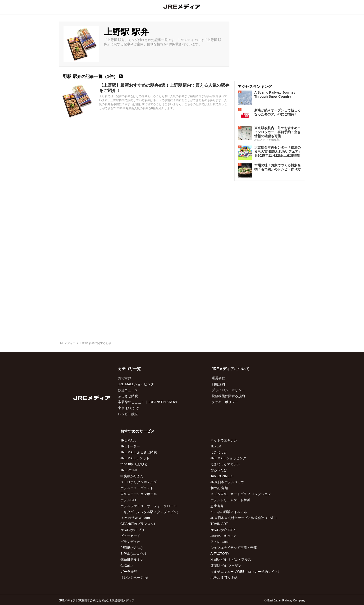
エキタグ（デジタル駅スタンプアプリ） (150, 512)
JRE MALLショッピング (136, 384)
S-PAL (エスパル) (133, 554)
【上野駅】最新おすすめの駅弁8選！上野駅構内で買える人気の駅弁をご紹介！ (164, 88)
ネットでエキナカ (224, 440)
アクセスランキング (255, 87)
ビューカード (130, 536)
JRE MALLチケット (135, 458)
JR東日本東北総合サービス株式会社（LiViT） (244, 518)
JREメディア (67, 343)
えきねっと (219, 452)
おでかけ (125, 378)
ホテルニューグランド (137, 488)
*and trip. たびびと (134, 464)
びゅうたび (219, 470)
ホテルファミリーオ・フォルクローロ (149, 506)
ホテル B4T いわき (224, 578)
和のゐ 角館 (219, 488)
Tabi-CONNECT (222, 476)
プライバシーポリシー (228, 390)
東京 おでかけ (128, 408)
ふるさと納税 (128, 396)
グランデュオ (130, 542)
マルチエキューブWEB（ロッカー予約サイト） (246, 572)
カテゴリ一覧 (129, 369)
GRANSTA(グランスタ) (138, 524)
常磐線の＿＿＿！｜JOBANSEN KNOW (148, 402)
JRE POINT (129, 470)
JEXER (216, 446)
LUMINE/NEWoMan (135, 518)
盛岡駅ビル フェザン (226, 566)
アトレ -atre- (220, 542)
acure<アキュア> (223, 536)
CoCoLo (126, 566)
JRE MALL (128, 440)
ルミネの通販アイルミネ (229, 512)
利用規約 (218, 384)
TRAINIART (219, 524)
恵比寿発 (217, 506)
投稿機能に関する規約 (228, 396)
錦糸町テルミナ (132, 560)
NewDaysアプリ (132, 530)
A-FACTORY (220, 554)
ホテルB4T (128, 500)
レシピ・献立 (128, 414)
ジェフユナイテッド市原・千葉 (234, 548)
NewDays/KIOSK (223, 530)
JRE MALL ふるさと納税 (139, 452)
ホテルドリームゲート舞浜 (230, 500)
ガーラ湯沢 (129, 572)
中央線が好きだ (132, 476)
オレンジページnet (134, 578)
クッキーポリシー (225, 402)
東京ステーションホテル (139, 494)
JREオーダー (130, 446)
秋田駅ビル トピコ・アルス (231, 560)
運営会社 (218, 378)
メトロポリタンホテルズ (139, 482)
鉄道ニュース (128, 390)
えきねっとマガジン (225, 464)
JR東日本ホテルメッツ (227, 482)
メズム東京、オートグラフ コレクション (241, 494)
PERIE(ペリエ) (131, 548)
